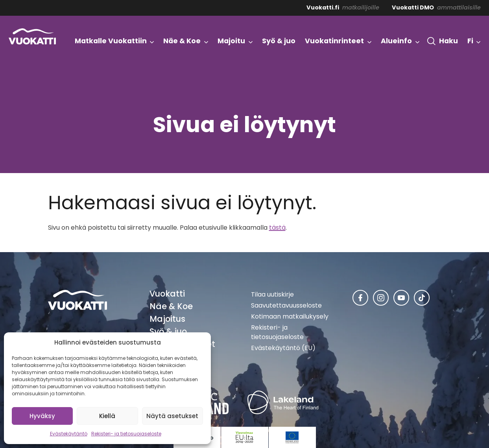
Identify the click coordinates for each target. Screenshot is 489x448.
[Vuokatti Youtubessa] (401, 298)
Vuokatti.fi (323, 7)
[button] (443, 41)
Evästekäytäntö (69, 434)
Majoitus (167, 319)
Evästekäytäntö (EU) (283, 348)
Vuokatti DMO (413, 7)
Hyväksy (42, 416)
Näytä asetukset (172, 416)
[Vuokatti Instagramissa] (381, 298)
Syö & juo (168, 331)
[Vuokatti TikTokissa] (422, 298)
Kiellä (107, 416)
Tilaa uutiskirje (272, 294)
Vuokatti (167, 294)
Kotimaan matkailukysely (290, 316)
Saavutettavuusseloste (286, 305)
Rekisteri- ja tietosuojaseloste (126, 434)
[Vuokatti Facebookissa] (360, 298)
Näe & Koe (171, 306)
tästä (277, 228)
